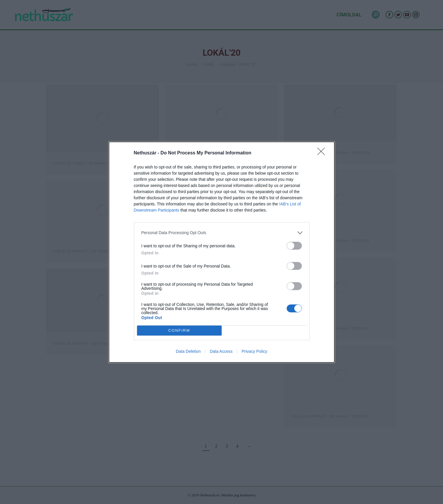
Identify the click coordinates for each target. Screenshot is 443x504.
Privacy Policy (254, 351)
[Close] (323, 153)
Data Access (221, 351)
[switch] (294, 246)
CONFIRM (179, 330)
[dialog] (222, 252)
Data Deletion (188, 351)
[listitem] (222, 233)
